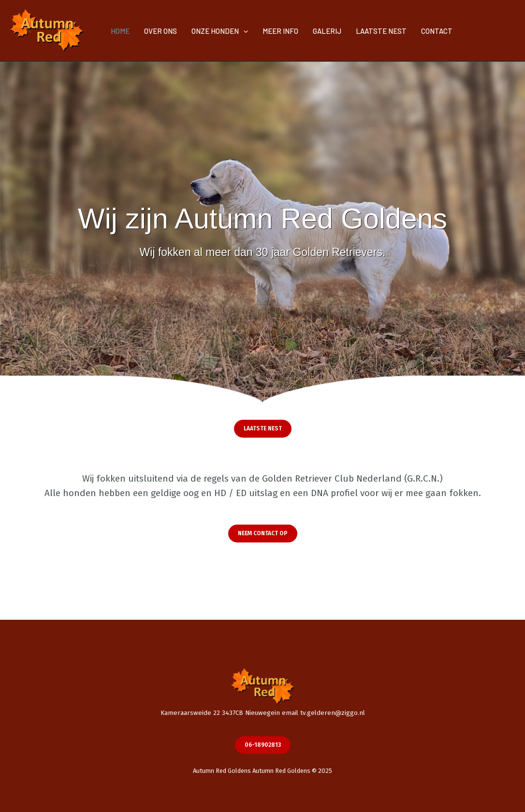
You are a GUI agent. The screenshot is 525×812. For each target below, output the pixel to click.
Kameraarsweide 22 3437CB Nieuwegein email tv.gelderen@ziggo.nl (263, 713)
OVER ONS (160, 31)
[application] (243, 31)
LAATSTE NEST (381, 31)
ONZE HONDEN (220, 31)
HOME (120, 31)
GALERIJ (327, 31)
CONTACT (437, 31)
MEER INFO (280, 31)
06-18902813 (263, 745)
